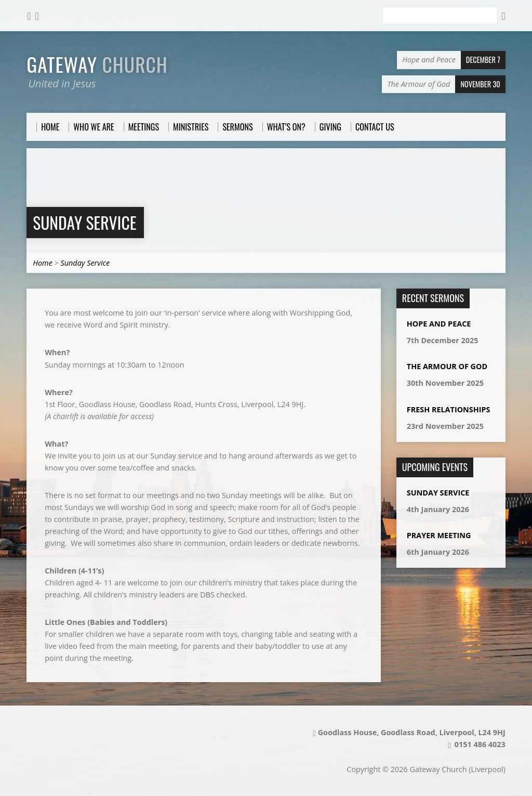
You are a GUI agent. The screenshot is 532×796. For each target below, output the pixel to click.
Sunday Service (84, 222)
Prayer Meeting (439, 535)
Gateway (97, 64)
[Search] (440, 16)
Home (43, 263)
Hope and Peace (439, 324)
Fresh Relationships (449, 409)
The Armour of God (447, 366)
